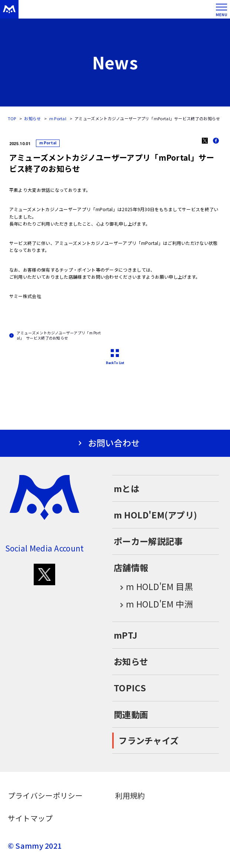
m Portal (58, 118)
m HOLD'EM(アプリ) (155, 515)
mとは (126, 488)
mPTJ (126, 635)
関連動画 (131, 714)
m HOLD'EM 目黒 (153, 587)
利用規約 (130, 795)
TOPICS (130, 688)
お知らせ (32, 118)
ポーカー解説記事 (148, 541)
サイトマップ (30, 818)
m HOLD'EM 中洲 (153, 604)
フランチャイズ (149, 740)
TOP (12, 118)
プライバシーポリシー (45, 795)
